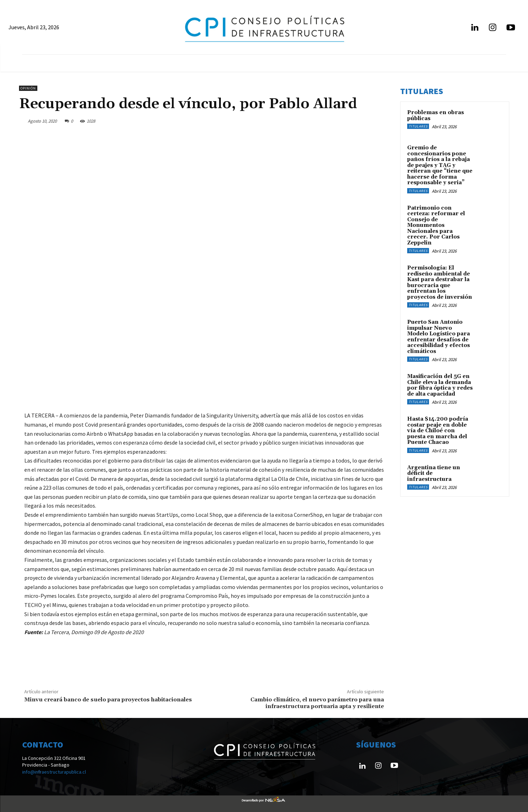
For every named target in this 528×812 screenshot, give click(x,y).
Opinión (28, 88)
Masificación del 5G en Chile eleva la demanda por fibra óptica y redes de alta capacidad (440, 385)
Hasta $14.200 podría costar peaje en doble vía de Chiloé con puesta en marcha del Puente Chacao (438, 431)
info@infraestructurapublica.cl (54, 772)
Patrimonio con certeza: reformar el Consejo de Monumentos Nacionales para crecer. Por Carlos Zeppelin (436, 225)
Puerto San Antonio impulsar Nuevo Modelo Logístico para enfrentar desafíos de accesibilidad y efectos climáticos (439, 337)
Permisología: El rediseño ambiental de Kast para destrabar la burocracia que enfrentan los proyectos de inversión (440, 283)
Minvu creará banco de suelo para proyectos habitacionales (108, 700)
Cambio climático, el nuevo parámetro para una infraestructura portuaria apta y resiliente (317, 703)
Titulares (418, 126)
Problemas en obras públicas (436, 116)
